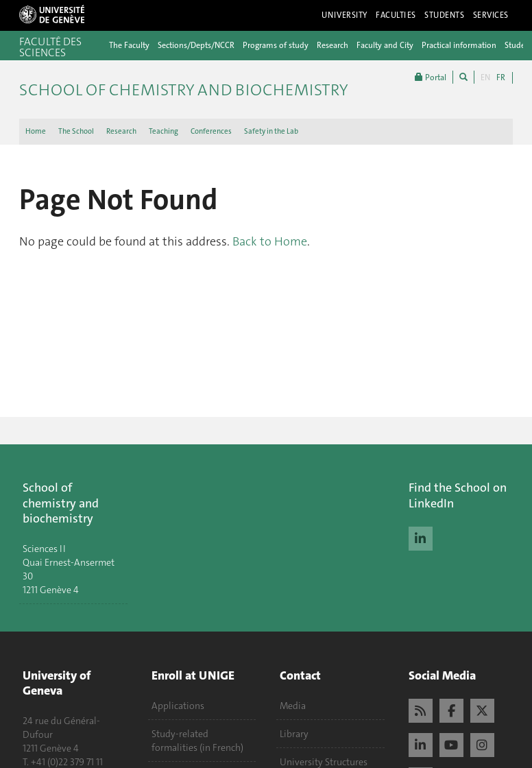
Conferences (211, 131)
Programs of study (276, 45)
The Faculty (129, 45)
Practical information (459, 45)
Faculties (396, 15)
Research (332, 45)
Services (491, 15)
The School (76, 131)
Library (294, 734)
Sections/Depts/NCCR (196, 45)
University (344, 15)
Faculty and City (385, 45)
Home (36, 131)
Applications (178, 706)
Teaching (164, 131)
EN (485, 77)
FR (501, 77)
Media (293, 706)
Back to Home (270, 241)
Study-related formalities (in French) (197, 741)
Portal (431, 77)
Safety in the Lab (271, 131)
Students (445, 15)
